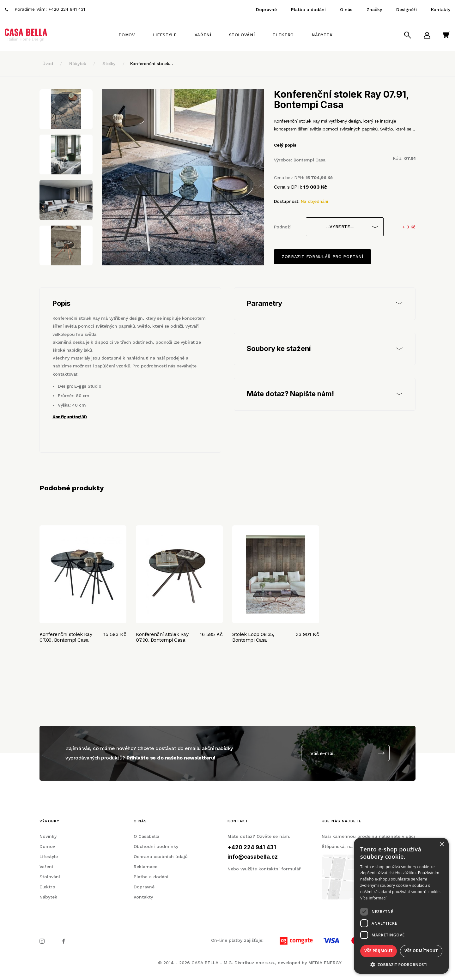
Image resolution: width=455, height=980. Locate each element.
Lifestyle (165, 35)
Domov (127, 35)
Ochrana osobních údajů (161, 856)
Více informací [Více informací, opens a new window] (373, 898)
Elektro (283, 35)
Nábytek (322, 35)
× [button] (442, 845)
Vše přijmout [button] (378, 951)
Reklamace (146, 867)
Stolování (242, 35)
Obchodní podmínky (156, 846)
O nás (346, 9)
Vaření (203, 35)
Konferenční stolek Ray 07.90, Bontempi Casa (162, 637)
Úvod (48, 64)
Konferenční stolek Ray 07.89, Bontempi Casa (66, 637)
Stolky (109, 64)
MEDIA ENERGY (325, 963)
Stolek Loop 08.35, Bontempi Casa (253, 637)
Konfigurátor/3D (70, 417)
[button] (401, 964)
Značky (374, 9)
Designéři (406, 9)
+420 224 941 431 (67, 9)
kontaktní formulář (280, 869)
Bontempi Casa (309, 160)
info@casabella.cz (253, 857)
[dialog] (401, 906)
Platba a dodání (308, 9)
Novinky (48, 836)
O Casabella (146, 836)
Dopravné (266, 9)
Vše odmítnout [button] (421, 951)
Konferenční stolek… (152, 64)
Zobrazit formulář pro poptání (322, 257)
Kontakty (441, 9)
